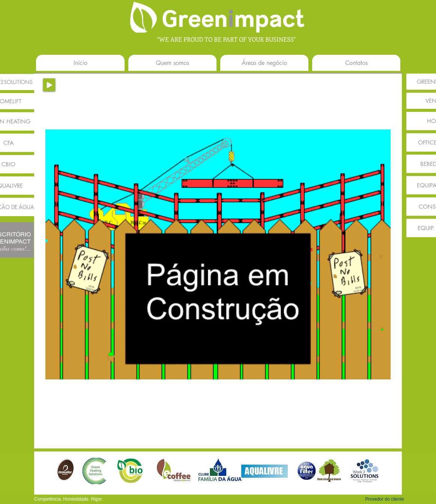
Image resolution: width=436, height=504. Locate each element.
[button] (385, 499)
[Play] (49, 85)
